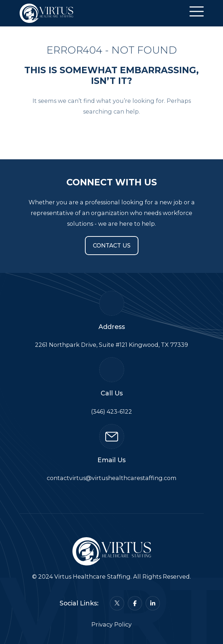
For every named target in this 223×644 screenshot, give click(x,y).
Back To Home (112, 133)
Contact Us (112, 246)
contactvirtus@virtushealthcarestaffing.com (112, 478)
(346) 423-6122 (111, 411)
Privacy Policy (111, 624)
